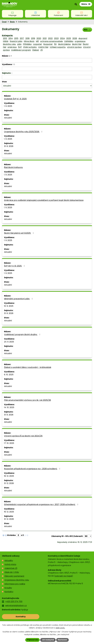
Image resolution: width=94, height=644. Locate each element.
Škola (12, 22)
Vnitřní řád (43, 47)
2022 (50, 38)
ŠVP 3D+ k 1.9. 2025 (15, 266)
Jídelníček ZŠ (11, 568)
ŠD (55, 44)
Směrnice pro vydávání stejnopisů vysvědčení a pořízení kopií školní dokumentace (44, 200)
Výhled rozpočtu (58, 47)
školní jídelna (64, 44)
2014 (11, 38)
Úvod (4, 22)
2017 (22, 38)
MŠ (37, 41)
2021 (45, 38)
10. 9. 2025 (9, 306)
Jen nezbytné (48, 640)
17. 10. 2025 (9, 443)
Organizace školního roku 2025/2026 (24, 132)
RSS (87, 29)
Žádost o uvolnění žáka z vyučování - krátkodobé (28, 367)
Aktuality (9, 561)
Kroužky (8, 588)
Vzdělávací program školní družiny (23, 334)
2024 (62, 38)
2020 (39, 38)
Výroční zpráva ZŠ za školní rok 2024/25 (23, 436)
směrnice (12, 47)
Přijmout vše (32, 640)
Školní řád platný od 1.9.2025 (19, 233)
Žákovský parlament (14, 576)
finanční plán (16, 41)
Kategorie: (7, 35)
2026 (75, 38)
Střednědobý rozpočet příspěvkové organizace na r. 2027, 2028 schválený (42, 504)
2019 (33, 38)
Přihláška (27, 44)
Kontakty (9, 592)
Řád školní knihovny (13, 167)
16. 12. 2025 (9, 476)
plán (19, 44)
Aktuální (8, 118)
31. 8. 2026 (9, 146)
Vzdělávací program (21, 50)
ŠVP (20, 47)
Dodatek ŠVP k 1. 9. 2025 (15, 99)
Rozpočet (48, 44)
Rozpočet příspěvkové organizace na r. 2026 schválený (32, 469)
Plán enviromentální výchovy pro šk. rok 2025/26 (27, 400)
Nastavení (63, 640)
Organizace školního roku (17, 580)
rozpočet (37, 44)
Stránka (11, 535)
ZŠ (42, 50)
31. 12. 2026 (9, 483)
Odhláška (69, 41)
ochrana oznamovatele (51, 41)
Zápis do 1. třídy (12, 572)
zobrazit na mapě (64, 576)
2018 (27, 38)
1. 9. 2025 (8, 106)
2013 (5, 38)
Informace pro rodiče (15, 584)
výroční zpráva (74, 47)
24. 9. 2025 (9, 342)
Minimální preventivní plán (19, 299)
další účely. (60, 628)
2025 (69, 38)
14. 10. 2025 (9, 407)
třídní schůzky (30, 47)
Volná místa (10, 564)
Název (6, 56)
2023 (56, 38)
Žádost (36, 50)
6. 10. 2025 (9, 375)
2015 (16, 38)
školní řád (77, 44)
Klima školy (29, 41)
